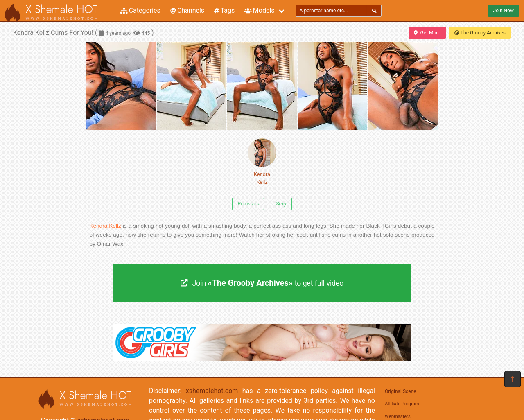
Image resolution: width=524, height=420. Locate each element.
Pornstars (248, 204)
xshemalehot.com (212, 391)
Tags (224, 10)
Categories (140, 10)
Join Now (504, 11)
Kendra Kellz (262, 162)
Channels (187, 10)
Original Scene (401, 391)
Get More (427, 33)
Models (259, 10)
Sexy (281, 204)
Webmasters (398, 417)
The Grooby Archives (480, 33)
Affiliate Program (402, 404)
